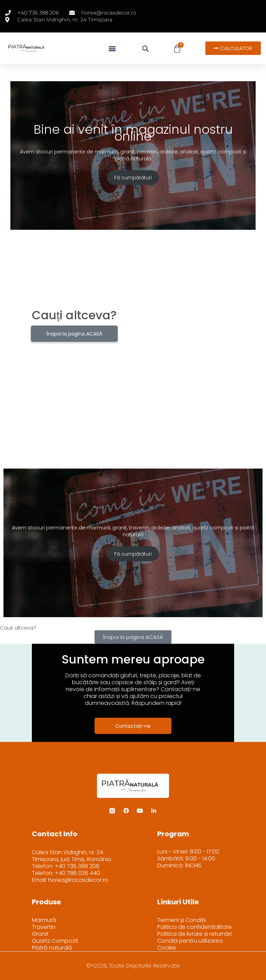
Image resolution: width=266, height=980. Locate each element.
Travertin (44, 927)
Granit (40, 934)
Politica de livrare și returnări (194, 934)
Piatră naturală (52, 948)
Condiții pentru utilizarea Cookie (190, 944)
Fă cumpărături (133, 178)
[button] (112, 48)
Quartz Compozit (55, 941)
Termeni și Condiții (181, 920)
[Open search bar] (145, 49)
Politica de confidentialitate (194, 927)
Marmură (44, 920)
